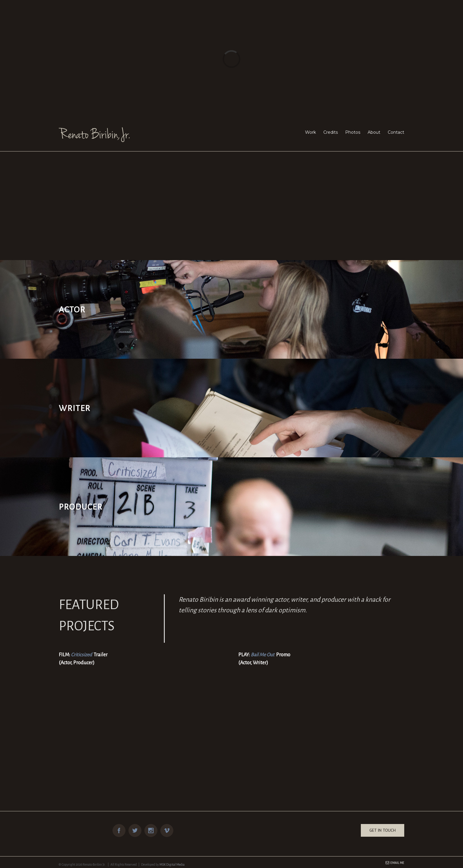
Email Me (395, 863)
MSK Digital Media (172, 864)
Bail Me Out (263, 655)
